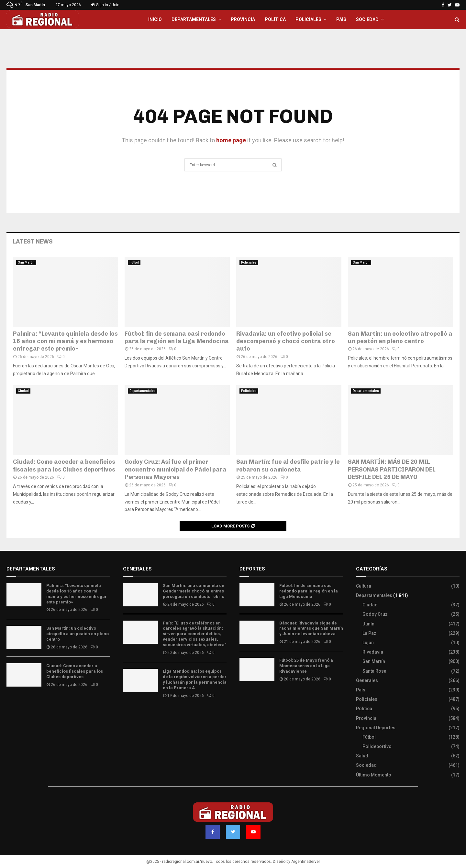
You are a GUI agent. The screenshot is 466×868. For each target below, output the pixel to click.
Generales (367, 680)
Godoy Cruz (375, 614)
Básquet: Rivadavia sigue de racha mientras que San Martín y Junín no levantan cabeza (311, 629)
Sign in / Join (105, 5)
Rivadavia (373, 652)
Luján (368, 643)
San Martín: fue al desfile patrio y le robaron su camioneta (288, 466)
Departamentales (194, 19)
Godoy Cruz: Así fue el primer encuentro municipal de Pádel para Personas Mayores (176, 469)
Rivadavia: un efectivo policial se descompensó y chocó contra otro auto (286, 341)
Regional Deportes (376, 728)
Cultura (364, 586)
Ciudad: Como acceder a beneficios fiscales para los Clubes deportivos (64, 466)
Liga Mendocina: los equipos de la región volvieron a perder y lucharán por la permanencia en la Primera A (195, 679)
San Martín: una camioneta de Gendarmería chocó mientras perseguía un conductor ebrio (194, 591)
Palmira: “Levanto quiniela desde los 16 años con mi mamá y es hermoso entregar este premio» (65, 341)
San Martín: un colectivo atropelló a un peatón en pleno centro (400, 337)
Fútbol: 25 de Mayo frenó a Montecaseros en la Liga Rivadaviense (306, 666)
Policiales (308, 19)
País (341, 19)
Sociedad (367, 19)
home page (231, 140)
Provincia (243, 19)
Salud (362, 756)
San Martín (26, 262)
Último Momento (374, 775)
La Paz (369, 633)
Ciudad (23, 391)
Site (253, 698)
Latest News (33, 242)
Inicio (155, 19)
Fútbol (134, 262)
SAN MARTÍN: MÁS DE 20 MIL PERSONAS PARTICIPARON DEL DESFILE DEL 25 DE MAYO (392, 469)
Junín (368, 624)
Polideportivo (377, 746)
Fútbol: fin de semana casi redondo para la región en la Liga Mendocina (177, 337)
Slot (244, 698)
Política (275, 19)
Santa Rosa (374, 671)
